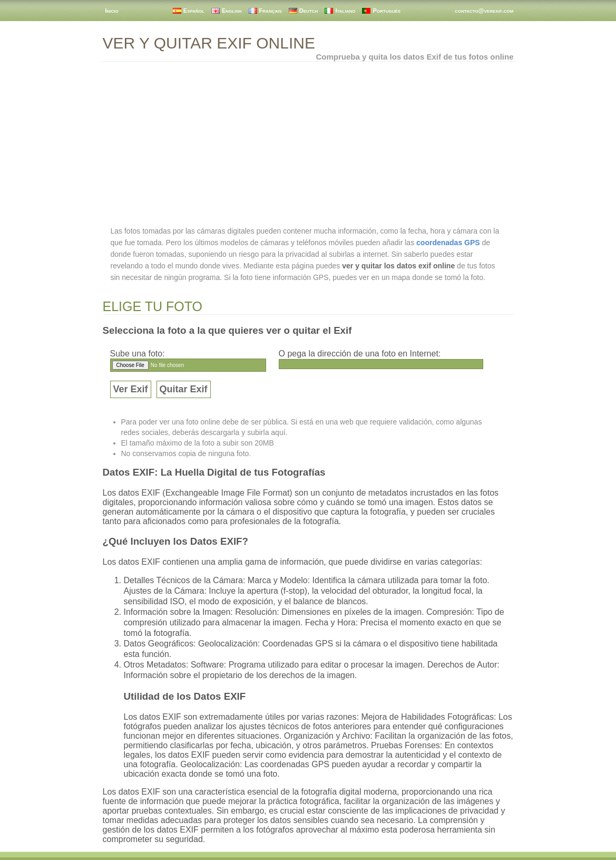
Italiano (345, 11)
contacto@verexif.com (484, 11)
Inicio (112, 11)
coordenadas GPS (448, 243)
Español (194, 11)
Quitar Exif (184, 389)
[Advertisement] (308, 143)
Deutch (309, 11)
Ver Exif (131, 389)
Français (271, 11)
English (232, 11)
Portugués (387, 11)
